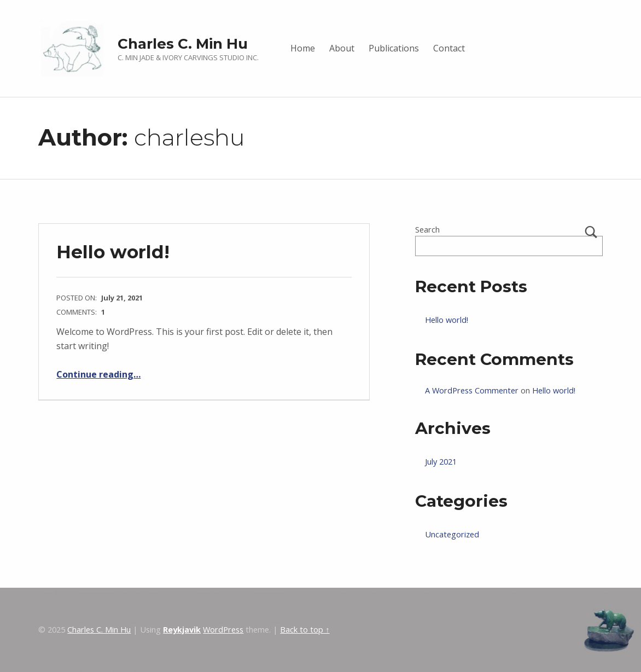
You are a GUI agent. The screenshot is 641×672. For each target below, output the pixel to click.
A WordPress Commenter (472, 390)
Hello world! (113, 252)
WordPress (223, 630)
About (342, 48)
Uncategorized (452, 534)
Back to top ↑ (305, 630)
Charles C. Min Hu (183, 44)
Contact (449, 48)
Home (303, 48)
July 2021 (441, 462)
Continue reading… (98, 374)
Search (427, 230)
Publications (394, 48)
